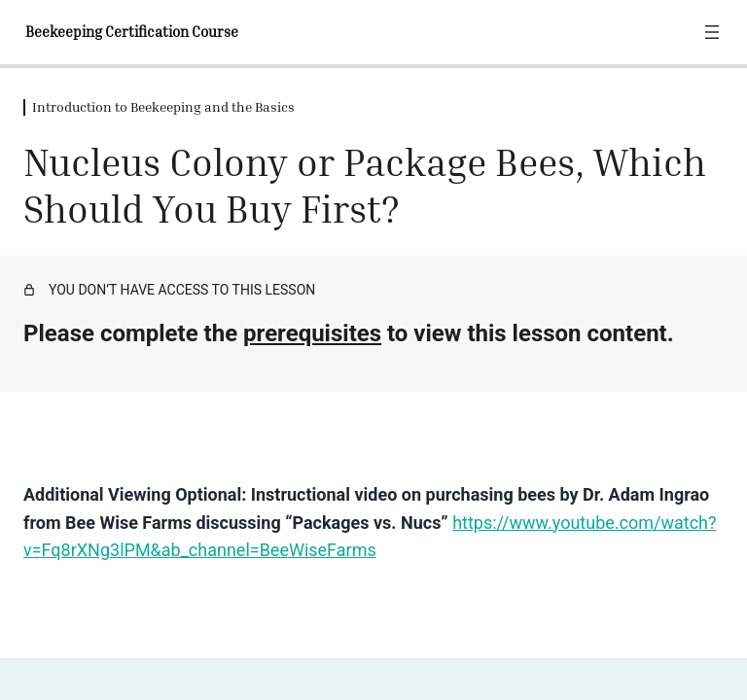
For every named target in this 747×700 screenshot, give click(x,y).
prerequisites (312, 333)
